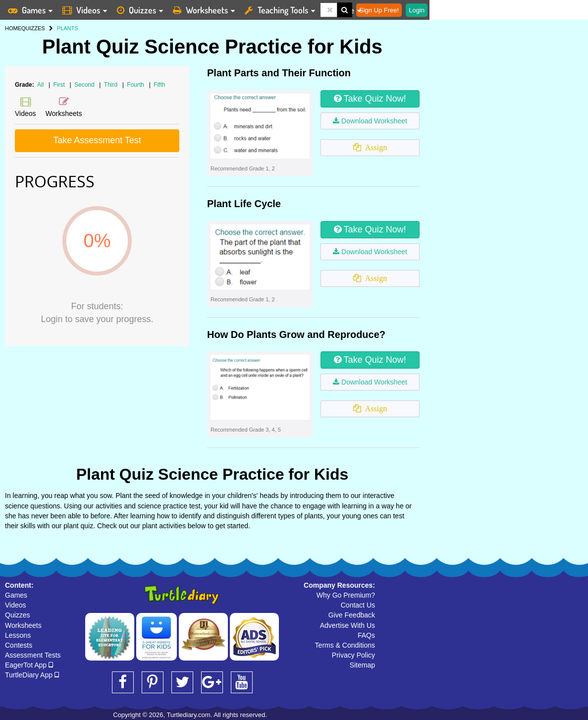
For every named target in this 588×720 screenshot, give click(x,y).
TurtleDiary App (32, 675)
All (40, 85)
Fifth (159, 85)
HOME (13, 28)
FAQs (366, 635)
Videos (16, 605)
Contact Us (358, 605)
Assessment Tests (33, 655)
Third (112, 85)
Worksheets (23, 625)
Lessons (18, 635)
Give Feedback (352, 615)
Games (16, 595)
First (60, 85)
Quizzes (18, 615)
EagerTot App (29, 665)
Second (85, 85)
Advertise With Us (347, 625)
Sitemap (362, 665)
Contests (19, 645)
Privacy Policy (353, 655)
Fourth (136, 85)
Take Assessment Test (97, 140)
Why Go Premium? (346, 595)
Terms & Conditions (345, 645)
